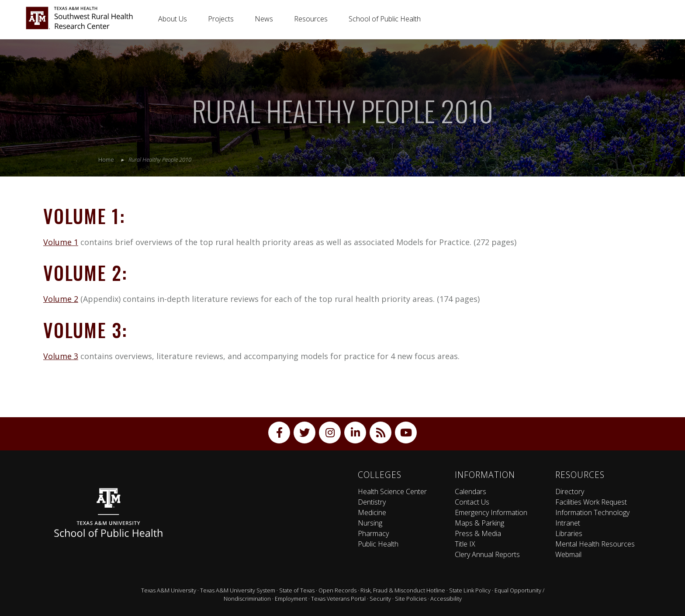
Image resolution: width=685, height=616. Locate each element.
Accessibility (446, 599)
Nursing (370, 523)
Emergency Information (491, 512)
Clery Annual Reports (487, 554)
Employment (291, 599)
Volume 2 (61, 299)
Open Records (337, 590)
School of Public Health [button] (385, 19)
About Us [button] (173, 19)
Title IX (465, 544)
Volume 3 (61, 356)
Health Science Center (392, 491)
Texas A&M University (169, 590)
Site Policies (411, 599)
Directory (570, 491)
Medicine (372, 512)
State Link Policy (470, 590)
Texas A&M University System (238, 590)
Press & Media (478, 533)
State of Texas (297, 590)
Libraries (569, 533)
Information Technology (592, 512)
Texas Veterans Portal (338, 599)
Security (380, 599)
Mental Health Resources (595, 544)
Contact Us (472, 502)
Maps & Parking (479, 523)
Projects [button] (221, 19)
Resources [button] (311, 19)
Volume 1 (61, 242)
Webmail (568, 554)
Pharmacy (373, 533)
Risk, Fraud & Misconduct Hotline (403, 590)
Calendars (471, 491)
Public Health (378, 544)
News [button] (264, 19)
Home (106, 159)
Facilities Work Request (591, 502)
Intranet (568, 523)
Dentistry (372, 502)
